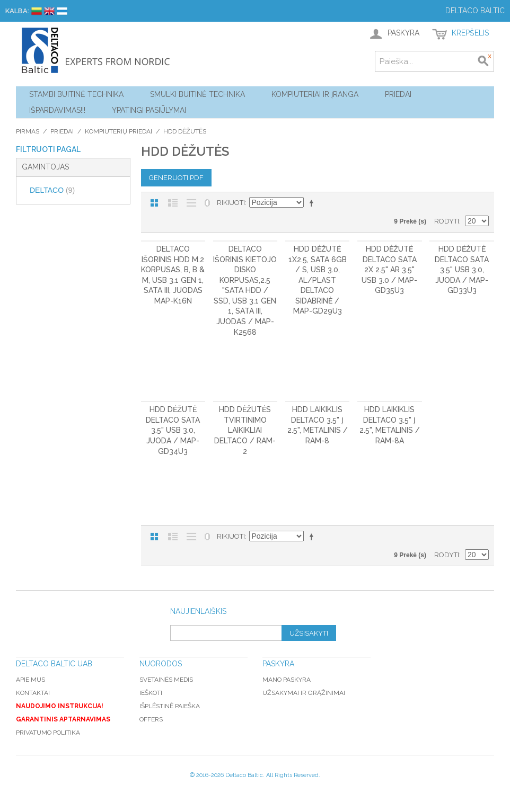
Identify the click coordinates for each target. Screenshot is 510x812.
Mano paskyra (287, 680)
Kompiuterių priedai (118, 131)
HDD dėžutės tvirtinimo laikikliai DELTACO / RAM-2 (245, 430)
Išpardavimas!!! (57, 110)
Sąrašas (173, 203)
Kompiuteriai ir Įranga (315, 94)
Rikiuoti (231, 203)
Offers (151, 719)
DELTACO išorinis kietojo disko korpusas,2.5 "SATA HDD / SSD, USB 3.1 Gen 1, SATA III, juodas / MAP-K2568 (245, 291)
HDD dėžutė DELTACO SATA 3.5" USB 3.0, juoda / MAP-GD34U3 (173, 430)
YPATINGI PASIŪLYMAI (149, 110)
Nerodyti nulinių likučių (207, 203)
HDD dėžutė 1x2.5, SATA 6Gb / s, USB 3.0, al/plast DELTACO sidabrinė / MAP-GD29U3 (318, 280)
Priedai (398, 94)
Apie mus (30, 680)
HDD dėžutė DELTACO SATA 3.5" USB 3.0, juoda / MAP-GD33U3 (462, 270)
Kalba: (17, 11)
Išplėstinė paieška (170, 706)
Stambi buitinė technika (76, 94)
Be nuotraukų (191, 203)
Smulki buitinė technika (197, 94)
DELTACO (52, 190)
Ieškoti (151, 693)
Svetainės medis (166, 680)
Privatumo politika (48, 733)
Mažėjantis (313, 203)
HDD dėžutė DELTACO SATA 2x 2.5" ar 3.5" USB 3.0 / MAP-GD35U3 (389, 270)
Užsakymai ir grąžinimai (304, 693)
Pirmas (28, 131)
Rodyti (447, 221)
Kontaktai (33, 693)
